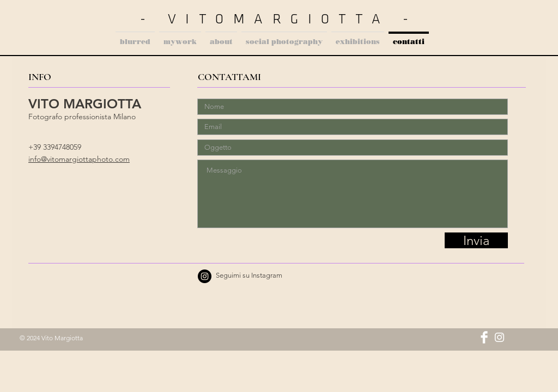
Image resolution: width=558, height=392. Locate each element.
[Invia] (476, 240)
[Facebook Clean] (484, 337)
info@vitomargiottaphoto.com (79, 159)
